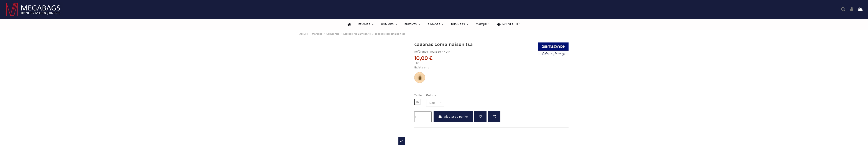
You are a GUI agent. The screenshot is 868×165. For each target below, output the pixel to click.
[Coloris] (435, 103)
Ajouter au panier (453, 117)
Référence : (422, 52)
